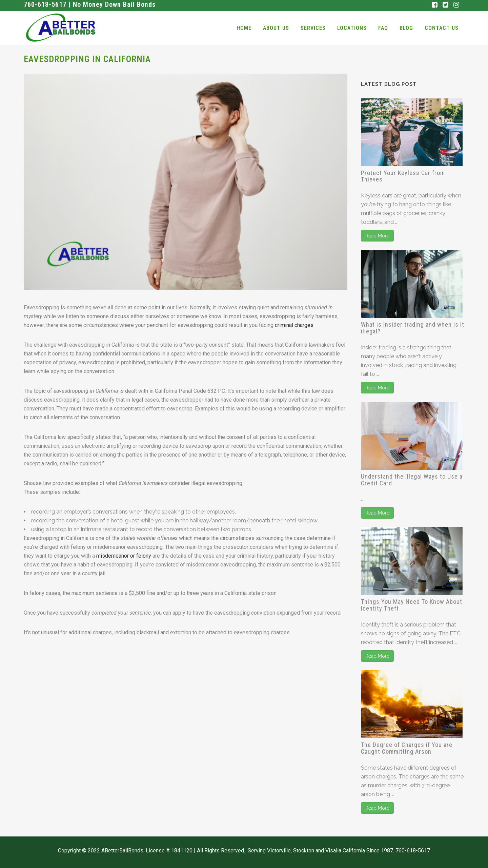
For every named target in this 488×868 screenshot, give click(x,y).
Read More (377, 236)
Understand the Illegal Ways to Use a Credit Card (412, 480)
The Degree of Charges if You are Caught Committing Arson (407, 748)
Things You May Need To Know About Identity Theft (412, 605)
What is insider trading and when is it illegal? (413, 328)
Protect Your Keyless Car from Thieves (403, 176)
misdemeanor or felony (124, 556)
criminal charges (294, 325)
